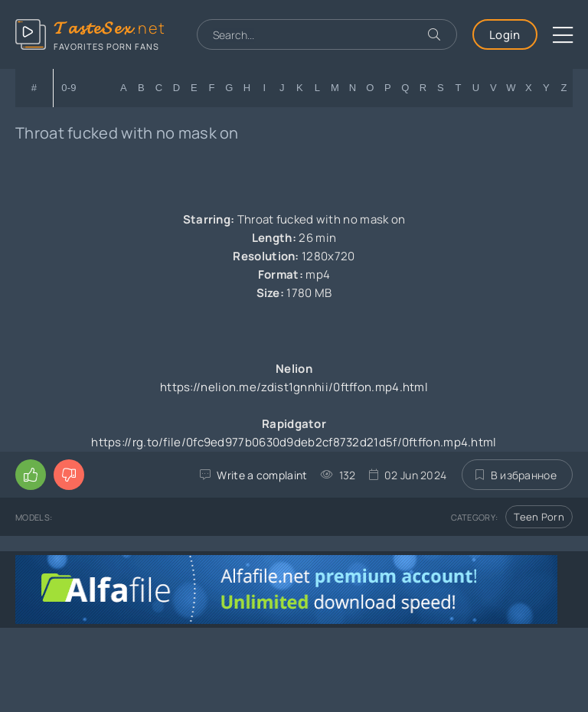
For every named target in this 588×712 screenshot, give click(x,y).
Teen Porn (539, 517)
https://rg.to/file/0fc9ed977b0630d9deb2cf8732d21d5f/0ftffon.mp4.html (294, 442)
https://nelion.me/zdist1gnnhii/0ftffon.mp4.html (294, 387)
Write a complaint (262, 475)
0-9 (69, 88)
